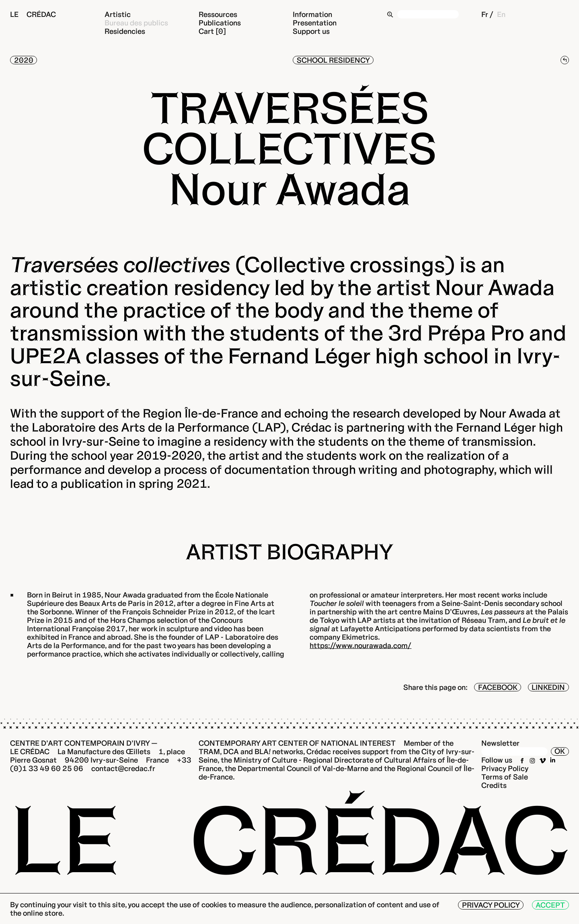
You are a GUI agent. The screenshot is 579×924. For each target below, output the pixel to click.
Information (312, 14)
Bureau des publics (136, 23)
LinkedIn (548, 687)
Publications (220, 23)
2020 (24, 60)
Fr (485, 14)
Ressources (218, 14)
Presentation (315, 23)
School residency (333, 60)
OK (560, 751)
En (501, 14)
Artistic (118, 14)
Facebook (498, 687)
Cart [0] (212, 31)
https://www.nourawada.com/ (360, 645)
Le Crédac (33, 14)
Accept (550, 905)
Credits (494, 785)
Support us (311, 31)
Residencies (125, 31)
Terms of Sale (505, 777)
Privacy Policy (505, 768)
